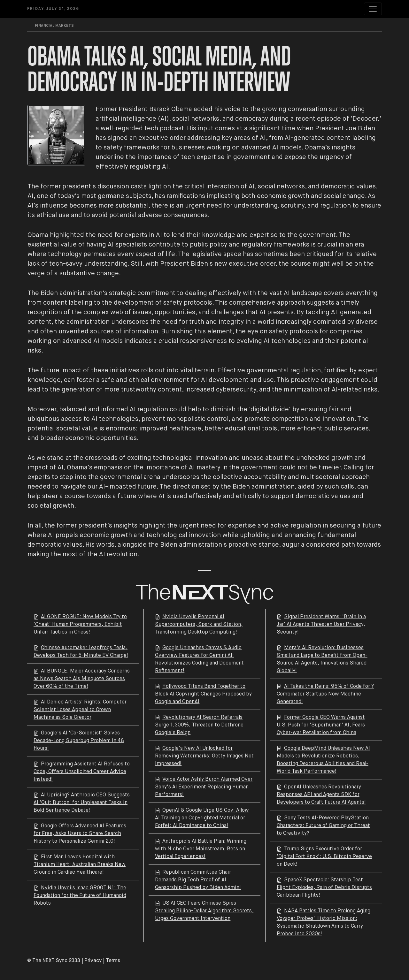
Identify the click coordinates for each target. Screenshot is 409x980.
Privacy (93, 961)
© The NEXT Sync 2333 (54, 961)
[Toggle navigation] (373, 9)
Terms (113, 961)
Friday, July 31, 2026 (53, 9)
